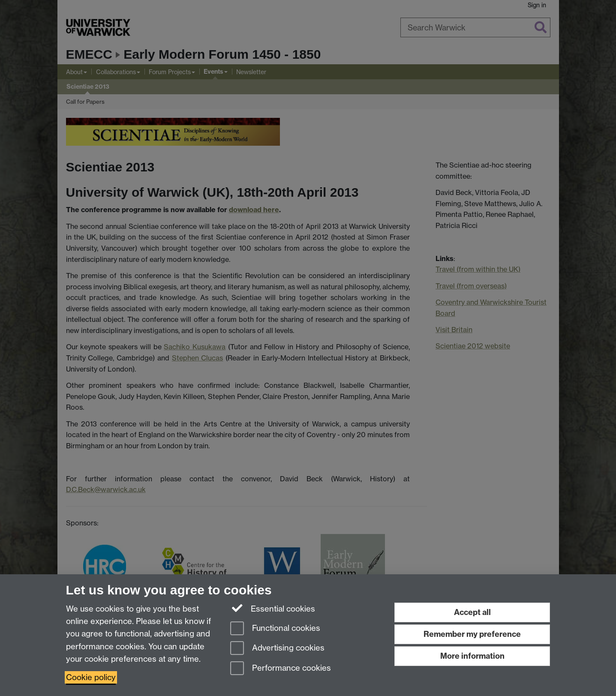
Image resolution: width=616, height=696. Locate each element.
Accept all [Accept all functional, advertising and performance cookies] (472, 612)
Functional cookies (275, 629)
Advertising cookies (277, 649)
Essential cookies (273, 608)
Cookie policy (91, 677)
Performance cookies (281, 669)
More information (472, 656)
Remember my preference (472, 634)
